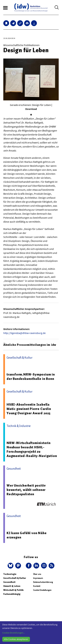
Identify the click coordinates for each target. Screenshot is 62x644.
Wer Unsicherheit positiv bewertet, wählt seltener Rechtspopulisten (26, 490)
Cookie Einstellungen (42, 590)
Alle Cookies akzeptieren (16, 639)
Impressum (38, 578)
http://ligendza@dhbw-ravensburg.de (24, 333)
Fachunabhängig (12, 594)
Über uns (37, 574)
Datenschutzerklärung (43, 582)
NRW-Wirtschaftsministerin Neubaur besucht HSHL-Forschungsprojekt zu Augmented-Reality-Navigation (32, 449)
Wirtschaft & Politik (13, 590)
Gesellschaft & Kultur (15, 578)
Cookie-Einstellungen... (14, 633)
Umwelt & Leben (12, 586)
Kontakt (37, 586)
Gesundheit (9, 582)
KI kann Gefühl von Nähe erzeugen (27, 535)
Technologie (10, 574)
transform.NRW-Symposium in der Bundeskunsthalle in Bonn (31, 377)
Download (31, 109)
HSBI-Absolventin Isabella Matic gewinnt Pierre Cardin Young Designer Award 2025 (29, 409)
